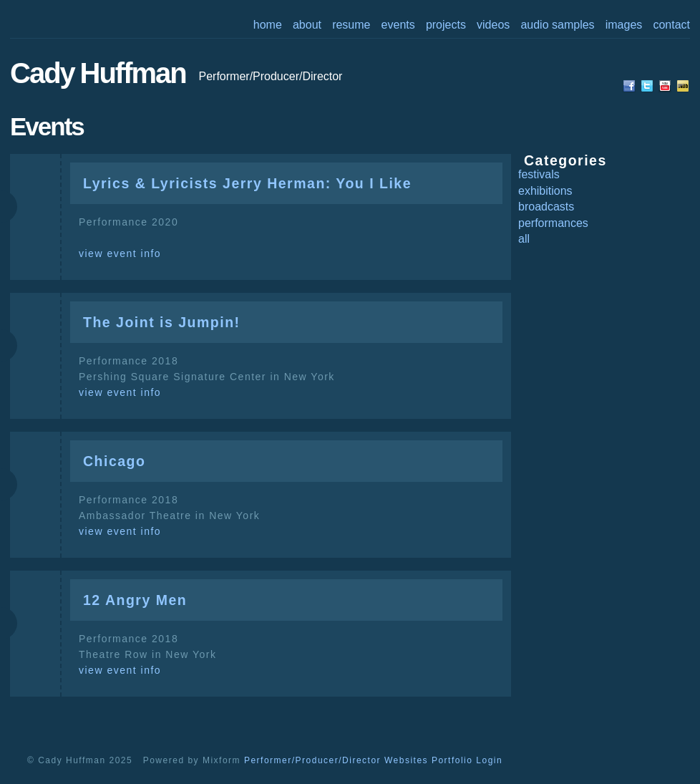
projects (446, 25)
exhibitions (545, 191)
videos (493, 25)
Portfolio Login (467, 760)
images (624, 25)
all (524, 239)
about (307, 25)
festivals (539, 174)
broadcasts (546, 207)
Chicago (114, 461)
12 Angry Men (135, 600)
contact (671, 25)
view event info (120, 253)
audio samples (557, 25)
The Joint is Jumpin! (162, 322)
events (398, 25)
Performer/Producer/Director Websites (336, 760)
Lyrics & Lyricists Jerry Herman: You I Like (247, 183)
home (268, 25)
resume (351, 25)
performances (553, 223)
